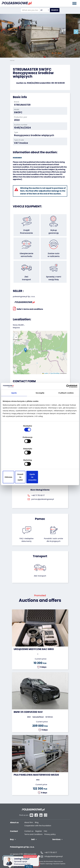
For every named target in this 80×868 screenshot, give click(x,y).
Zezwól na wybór (40, 460)
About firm (29, 818)
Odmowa (15, 460)
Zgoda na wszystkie (65, 460)
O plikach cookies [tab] (66, 413)
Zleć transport (40, 576)
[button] (78, 32)
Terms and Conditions (33, 830)
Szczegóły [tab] (40, 413)
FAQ (45, 826)
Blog (37, 818)
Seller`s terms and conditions (28, 308)
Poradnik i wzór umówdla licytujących (53, 540)
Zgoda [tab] (14, 413)
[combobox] (45, 10)
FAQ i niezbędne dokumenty (26, 540)
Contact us (29, 826)
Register (39, 826)
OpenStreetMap (55, 373)
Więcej (29, 866)
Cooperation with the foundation (38, 821)
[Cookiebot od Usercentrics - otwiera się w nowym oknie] (67, 406)
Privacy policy (50, 830)
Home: (13, 60)
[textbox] (45, 10)
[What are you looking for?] (30, 10)
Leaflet (45, 373)
